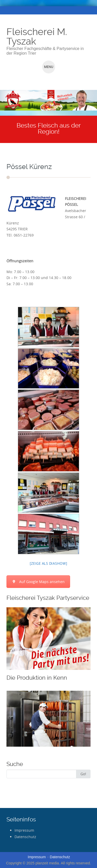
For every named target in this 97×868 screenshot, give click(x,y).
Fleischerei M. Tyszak (37, 36)
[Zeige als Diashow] (48, 563)
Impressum (24, 830)
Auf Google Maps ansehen (38, 582)
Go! (83, 774)
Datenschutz (25, 837)
